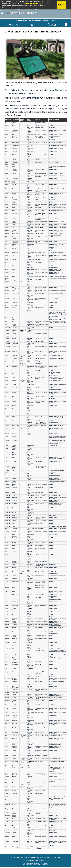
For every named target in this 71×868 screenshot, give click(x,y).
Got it (61, 5)
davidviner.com (41, 864)
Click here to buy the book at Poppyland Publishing (35, 20)
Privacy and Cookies (35, 861)
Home (13, 25)
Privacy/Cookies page (34, 4)
